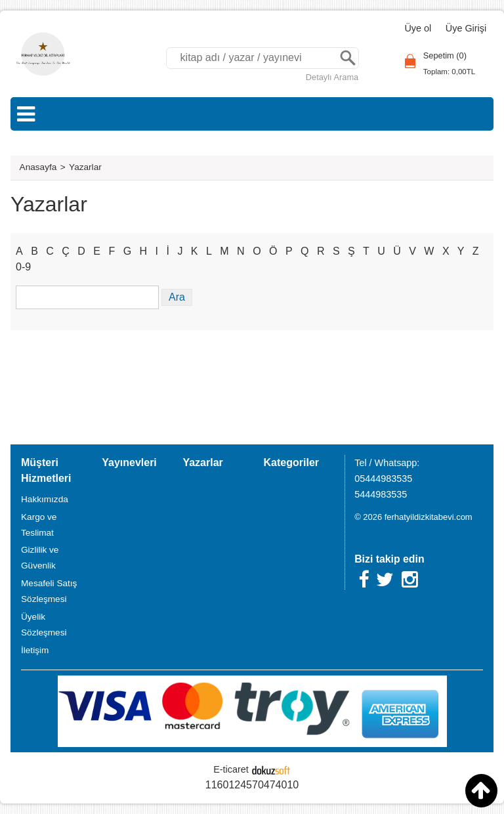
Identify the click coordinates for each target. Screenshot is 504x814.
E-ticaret (231, 769)
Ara (348, 58)
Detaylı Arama (332, 77)
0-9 (23, 267)
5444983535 (381, 494)
